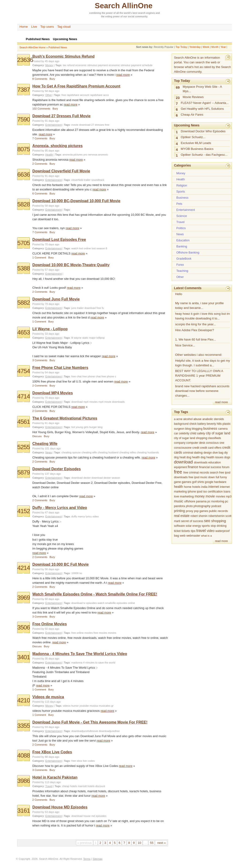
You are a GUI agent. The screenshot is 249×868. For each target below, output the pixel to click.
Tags (58, 65)
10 (139, 843)
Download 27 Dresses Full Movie (61, 116)
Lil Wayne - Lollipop (50, 329)
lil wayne (76, 338)
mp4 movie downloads (112, 402)
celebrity (184, 433)
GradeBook (184, 259)
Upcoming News (187, 125)
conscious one (215, 443)
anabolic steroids (213, 419)
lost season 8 (99, 248)
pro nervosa (91, 155)
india (204, 487)
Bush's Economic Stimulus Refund (63, 56)
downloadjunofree (109, 731)
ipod (200, 492)
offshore (190, 501)
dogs (227, 457)
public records (218, 511)
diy (226, 453)
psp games (201, 511)
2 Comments (40, 164)
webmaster (193, 536)
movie (75, 125)
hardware (220, 482)
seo (207, 521)
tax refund (69, 65)
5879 (24, 472)
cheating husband (108, 452)
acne (179, 419)
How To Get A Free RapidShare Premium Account (76, 86)
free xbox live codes (83, 761)
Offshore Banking (188, 252)
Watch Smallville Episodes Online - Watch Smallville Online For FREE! (95, 594)
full (217, 477)
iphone (192, 492)
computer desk (196, 443)
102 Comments (41, 109)
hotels (196, 487)
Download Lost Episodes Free (59, 240)
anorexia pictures (73, 155)
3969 (24, 598)
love (177, 497)
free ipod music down (202, 477)
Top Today (181, 47)
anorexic (103, 155)
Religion (182, 185)
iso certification (213, 492)
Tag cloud (64, 27)
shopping (219, 521)
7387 (24, 90)
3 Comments (40, 360)
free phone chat (91, 376)
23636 (25, 60)
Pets (179, 204)
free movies (100, 633)
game (177, 482)
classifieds (215, 438)
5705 (24, 243)
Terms (87, 859)
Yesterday (195, 47)
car (176, 433)
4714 (24, 396)
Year (223, 47)
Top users (47, 27)
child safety (198, 433)
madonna (77, 663)
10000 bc (77, 573)
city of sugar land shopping (191, 438)
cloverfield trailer (81, 180)
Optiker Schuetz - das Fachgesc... (204, 155)
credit (196, 448)
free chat (76, 376)
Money (49, 65)
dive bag (218, 453)
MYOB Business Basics (197, 149)
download (85, 125)
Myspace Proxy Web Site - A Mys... (202, 89)
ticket (177, 531)
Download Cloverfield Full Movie (61, 171)
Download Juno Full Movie (56, 299)
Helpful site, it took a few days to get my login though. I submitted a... (203, 363)
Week (206, 47)
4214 (24, 568)
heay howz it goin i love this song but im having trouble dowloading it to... (203, 316)
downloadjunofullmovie (85, 731)
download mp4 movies (84, 402)
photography (202, 506)
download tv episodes (84, 603)
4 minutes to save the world (99, 663)
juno (74, 308)
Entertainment (53, 125)
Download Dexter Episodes (57, 469)
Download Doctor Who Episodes (203, 131)
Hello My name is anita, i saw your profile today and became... (199, 301)
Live (34, 27)
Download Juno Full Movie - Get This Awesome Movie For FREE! (90, 722)
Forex (180, 265)
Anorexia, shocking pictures (57, 146)
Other (49, 95)
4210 (24, 700)
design (208, 453)
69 (178, 87)
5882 (24, 303)
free (107, 125)
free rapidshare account (75, 95)
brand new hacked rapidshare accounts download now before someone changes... (202, 391)
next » (161, 843)
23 (178, 98)
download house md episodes (89, 816)
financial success (210, 467)
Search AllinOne (124, 6)
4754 (24, 371)
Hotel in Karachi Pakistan (55, 777)
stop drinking (219, 526)
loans (227, 492)
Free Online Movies (50, 624)
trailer (80, 308)
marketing (187, 496)
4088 (24, 755)
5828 (24, 204)
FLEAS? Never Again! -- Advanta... (205, 103)
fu (103, 308)
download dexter (81, 478)
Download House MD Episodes (60, 807)
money (200, 496)
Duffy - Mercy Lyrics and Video (60, 508)
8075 (24, 149)
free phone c (109, 376)
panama (201, 501)
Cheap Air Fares (192, 115)
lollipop (100, 338)
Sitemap (98, 859)
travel (201, 531)
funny (224, 477)
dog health (193, 457)
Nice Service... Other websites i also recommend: (199, 350)
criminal (188, 453)
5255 (24, 447)
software (179, 526)
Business (182, 198)
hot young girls (80, 427)
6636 (24, 174)
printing (179, 511)
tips (193, 531)
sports (206, 526)
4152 (24, 511)
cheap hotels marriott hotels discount (84, 786)
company (180, 443)
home (188, 487)
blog (188, 429)
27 (93, 125)
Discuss (37, 436)
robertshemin (217, 516)
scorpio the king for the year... (196, 324)
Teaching (182, 271)
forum (226, 467)
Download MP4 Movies (53, 393)
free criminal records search (201, 473)
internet (214, 487)
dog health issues (212, 457)
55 (152, 843)
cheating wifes (128, 452)
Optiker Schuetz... (193, 137)
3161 (24, 811)
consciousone (183, 448)
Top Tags (181, 412)
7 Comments (40, 138)
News (49, 452)
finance (193, 467)
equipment (181, 467)
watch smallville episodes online (116, 603)
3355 (24, 726)
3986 (24, 781)
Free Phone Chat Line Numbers (60, 368)
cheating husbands (148, 452)
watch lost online (81, 248)
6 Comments (40, 193)
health (178, 487)
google (209, 482)
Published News (58, 47)
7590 (24, 119)
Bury (52, 79)
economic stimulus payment (92, 65)
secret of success (192, 521)
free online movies (82, 633)
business (210, 428)
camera (223, 429)
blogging (197, 429)
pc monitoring (216, 501)
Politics (181, 228)
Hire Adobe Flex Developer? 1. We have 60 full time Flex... (196, 335)
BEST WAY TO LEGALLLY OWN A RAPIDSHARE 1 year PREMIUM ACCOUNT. (199, 376)
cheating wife (89, 452)
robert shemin (199, 516)
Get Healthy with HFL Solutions (202, 109)
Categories (182, 165)
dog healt (180, 457)
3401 (24, 657)
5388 (24, 268)
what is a (206, 536)
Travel (49, 786)
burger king (96, 427)
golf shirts (198, 482)
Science (182, 216)
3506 (24, 627)
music (179, 501)
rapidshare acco (99, 95)
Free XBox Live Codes (52, 752)
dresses (100, 125)
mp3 (229, 497)
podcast (216, 506)
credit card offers (211, 448)
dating (198, 453)
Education (183, 240)
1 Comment (39, 258)
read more (123, 75)
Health (49, 155)
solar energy (193, 526)
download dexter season (106, 478)
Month (215, 47)
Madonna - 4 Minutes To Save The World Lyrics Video (80, 654)
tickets (186, 531)
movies (112, 633)
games (187, 482)
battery (202, 424)
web (183, 536)
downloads (201, 462)
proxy (190, 511)
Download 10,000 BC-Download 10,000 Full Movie (76, 201)
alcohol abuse (192, 419)
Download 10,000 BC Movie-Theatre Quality (71, 265)
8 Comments (40, 79)
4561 (24, 422)
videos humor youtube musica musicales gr (88, 706)
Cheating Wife (45, 444)
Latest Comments (188, 288)
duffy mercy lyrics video (85, 516)
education (215, 462)
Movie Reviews (193, 97)
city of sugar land (218, 433)
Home (24, 27)
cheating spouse (71, 452)
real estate (182, 516)
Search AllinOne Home (32, 47)
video (211, 531)
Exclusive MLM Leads (196, 143)
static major (89, 338)
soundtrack (98, 180)
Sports (181, 191)
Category (38, 65)
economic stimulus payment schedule (130, 65)
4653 (24, 332)
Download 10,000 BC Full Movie (60, 564)
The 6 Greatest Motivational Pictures (65, 418)
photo (189, 506)
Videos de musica (48, 697)
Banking (182, 246)
